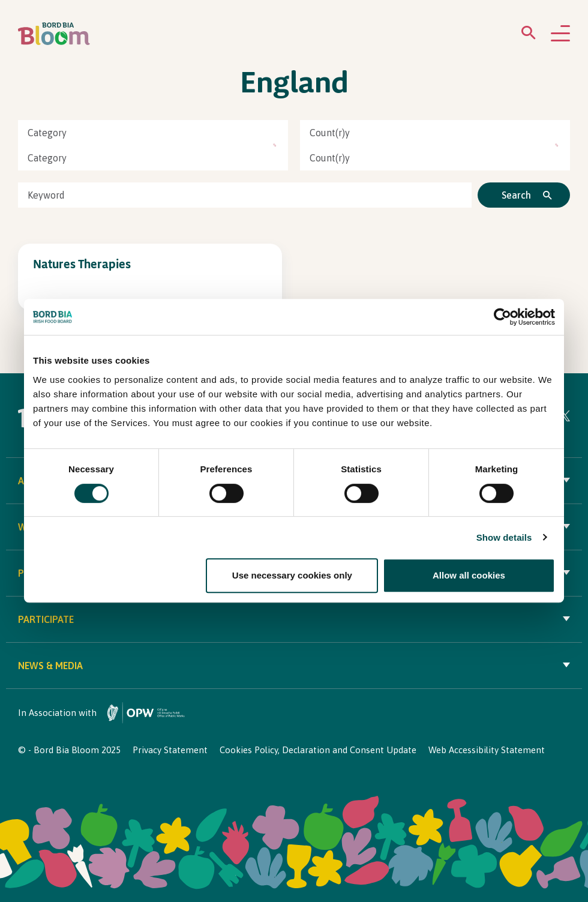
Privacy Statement (170, 750)
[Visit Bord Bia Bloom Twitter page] (565, 418)
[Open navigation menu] (560, 34)
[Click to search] (524, 195)
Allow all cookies (469, 575)
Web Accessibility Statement (487, 750)
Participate (294, 619)
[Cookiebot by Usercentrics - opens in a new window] (502, 317)
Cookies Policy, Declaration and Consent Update (318, 750)
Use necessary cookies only (292, 575)
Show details (504, 537)
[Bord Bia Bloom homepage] (54, 34)
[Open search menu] (529, 35)
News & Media (294, 666)
